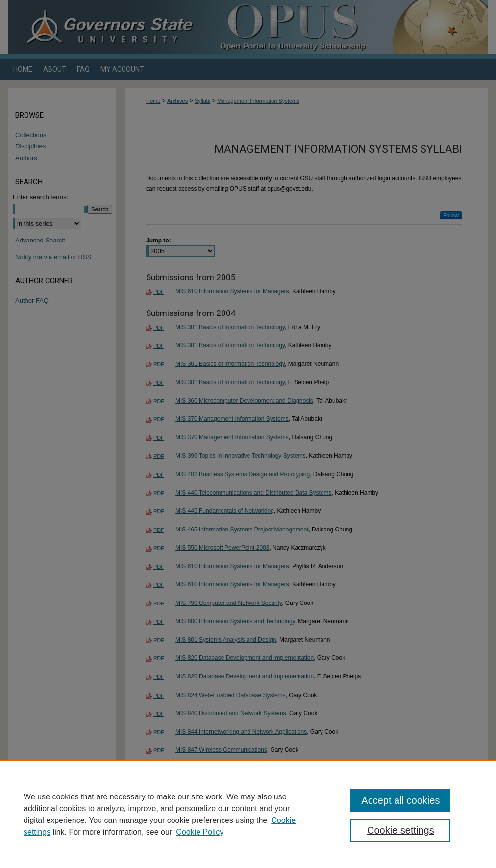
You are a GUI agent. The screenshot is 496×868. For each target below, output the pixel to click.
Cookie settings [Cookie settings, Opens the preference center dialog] (401, 830)
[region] (248, 814)
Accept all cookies (400, 800)
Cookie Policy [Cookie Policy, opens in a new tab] (200, 832)
